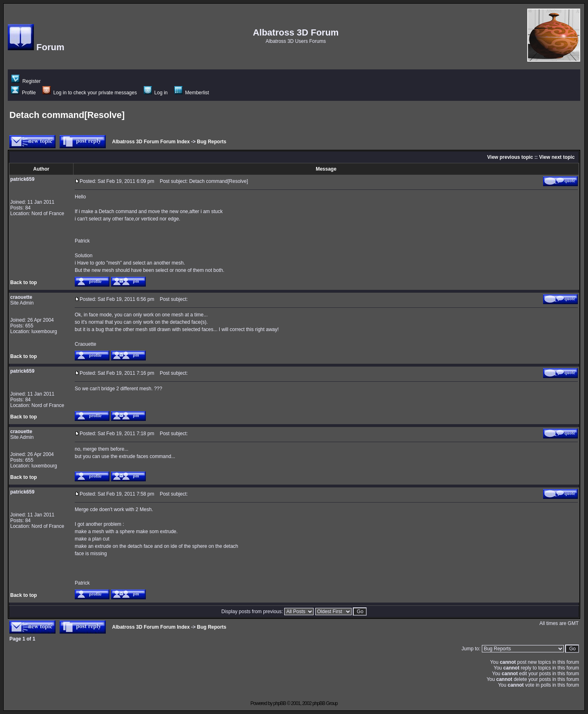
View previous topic (510, 157)
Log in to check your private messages (90, 93)
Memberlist (192, 93)
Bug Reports (212, 142)
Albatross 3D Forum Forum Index (151, 142)
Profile (23, 93)
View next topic (557, 157)
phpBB (280, 703)
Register (26, 81)
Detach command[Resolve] (67, 115)
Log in (156, 93)
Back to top (23, 282)
